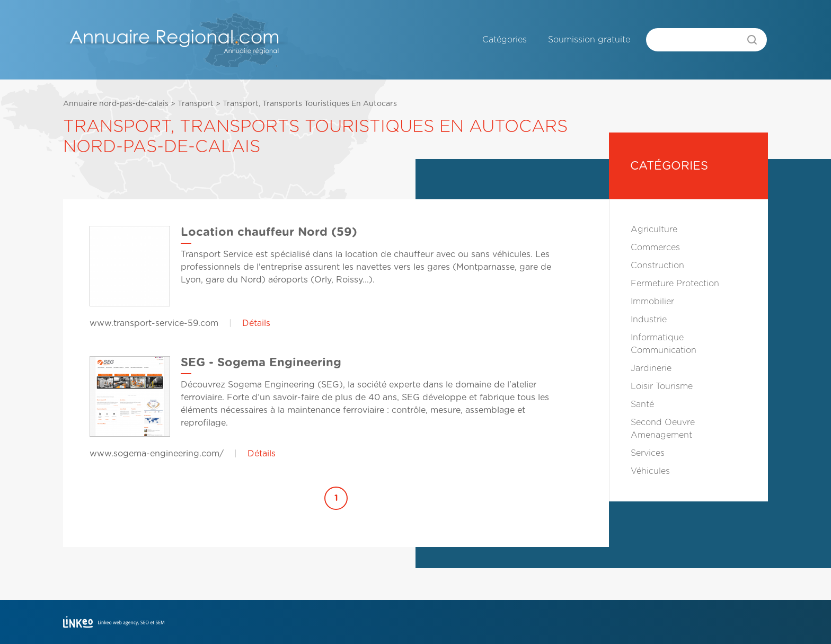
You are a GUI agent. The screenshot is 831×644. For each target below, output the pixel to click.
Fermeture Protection (675, 284)
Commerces (655, 248)
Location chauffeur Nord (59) (269, 232)
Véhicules (650, 471)
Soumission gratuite (589, 40)
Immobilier (652, 302)
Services (648, 453)
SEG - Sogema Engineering (261, 363)
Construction (657, 266)
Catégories (505, 40)
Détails (256, 323)
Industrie (649, 320)
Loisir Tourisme (662, 386)
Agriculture (654, 230)
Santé (642, 404)
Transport (196, 104)
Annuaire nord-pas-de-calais (116, 104)
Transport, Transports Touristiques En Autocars (310, 104)
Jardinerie (651, 368)
